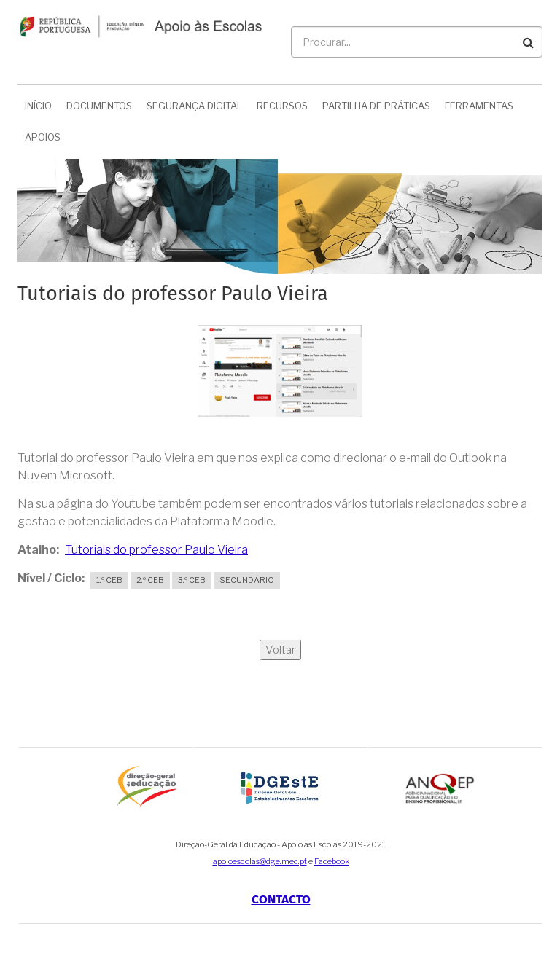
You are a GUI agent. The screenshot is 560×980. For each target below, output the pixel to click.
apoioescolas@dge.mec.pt (260, 861)
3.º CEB (192, 580)
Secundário (247, 580)
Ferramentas (479, 106)
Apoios (43, 137)
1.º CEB (109, 580)
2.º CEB (150, 580)
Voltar (280, 650)
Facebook (332, 861)
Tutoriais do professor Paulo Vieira (156, 550)
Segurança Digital (194, 106)
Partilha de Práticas (376, 106)
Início (38, 106)
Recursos (282, 106)
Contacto (281, 899)
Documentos (99, 106)
